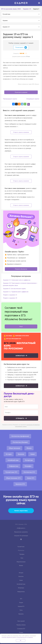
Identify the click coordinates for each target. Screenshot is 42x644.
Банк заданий (21, 621)
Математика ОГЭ (29, 472)
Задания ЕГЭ (21, 606)
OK (21, 640)
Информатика (14, 466)
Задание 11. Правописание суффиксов (16, 292)
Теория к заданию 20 (10, 298)
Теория (21, 603)
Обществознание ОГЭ (13, 478)
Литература (29, 460)
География (28, 466)
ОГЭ (21, 599)
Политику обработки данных (9, 637)
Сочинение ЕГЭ (21, 629)
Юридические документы (21, 532)
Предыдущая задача (10, 99)
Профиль (22, 554)
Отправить (20, 418)
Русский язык (21, 547)
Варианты (21, 614)
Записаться (20, 356)
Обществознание (15, 448)
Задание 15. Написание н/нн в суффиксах (17, 280)
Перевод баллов (21, 625)
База (22, 558)
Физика (29, 448)
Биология (21, 454)
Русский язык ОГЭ (11, 472)
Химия (33, 454)
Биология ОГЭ (20, 484)
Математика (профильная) (20, 436)
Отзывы (21, 632)
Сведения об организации (21, 536)
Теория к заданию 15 (10, 295)
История (9, 454)
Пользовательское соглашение (25, 637)
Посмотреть (21, 47)
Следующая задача (33, 99)
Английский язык (13, 460)
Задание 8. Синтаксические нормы (14, 289)
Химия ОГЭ (31, 478)
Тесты (21, 610)
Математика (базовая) (20, 442)
